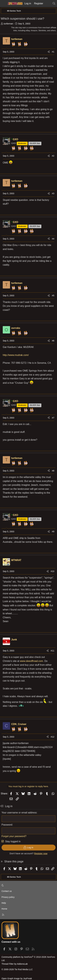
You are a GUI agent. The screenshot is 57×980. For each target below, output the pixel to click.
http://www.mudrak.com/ (16, 355)
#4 (53, 239)
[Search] (54, 4)
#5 (53, 296)
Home (4, 909)
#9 (53, 532)
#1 (53, 52)
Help (4, 903)
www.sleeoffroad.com (31, 661)
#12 (53, 737)
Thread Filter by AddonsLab (15, 964)
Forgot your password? (14, 836)
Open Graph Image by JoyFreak (17, 978)
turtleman (8, 24)
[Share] (49, 52)
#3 (53, 193)
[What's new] (48, 4)
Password (7, 825)
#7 (53, 418)
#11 (53, 651)
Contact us (7, 891)
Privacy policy (8, 897)
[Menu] (3, 4)
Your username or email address (19, 813)
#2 (53, 156)
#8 (53, 471)
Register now (41, 853)
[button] (28, 885)
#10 (53, 571)
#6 (53, 341)
